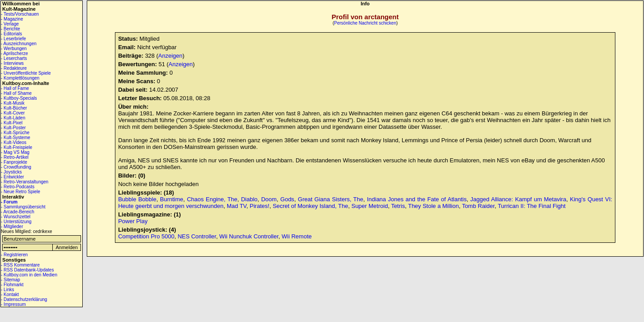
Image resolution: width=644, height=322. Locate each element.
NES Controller (197, 236)
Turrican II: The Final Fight (532, 206)
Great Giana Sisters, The (330, 199)
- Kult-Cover (13, 113)
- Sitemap (11, 280)
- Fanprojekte (14, 162)
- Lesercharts (14, 58)
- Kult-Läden (13, 118)
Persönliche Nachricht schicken (365, 23)
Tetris (398, 206)
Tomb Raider (478, 206)
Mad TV (237, 206)
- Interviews (12, 63)
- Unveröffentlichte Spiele (26, 73)
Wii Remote (297, 236)
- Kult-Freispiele (17, 147)
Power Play (133, 221)
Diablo (249, 199)
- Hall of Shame (16, 93)
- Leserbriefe (13, 39)
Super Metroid (370, 206)
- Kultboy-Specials (19, 98)
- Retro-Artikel (15, 157)
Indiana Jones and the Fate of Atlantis (417, 199)
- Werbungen (14, 49)
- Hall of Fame (15, 88)
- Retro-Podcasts (18, 187)
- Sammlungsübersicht (23, 207)
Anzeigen (170, 56)
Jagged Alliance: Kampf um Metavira (519, 199)
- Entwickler (13, 177)
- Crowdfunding (16, 167)
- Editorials (11, 34)
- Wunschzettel (16, 217)
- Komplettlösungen (20, 78)
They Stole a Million (433, 206)
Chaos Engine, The (212, 199)
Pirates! (259, 206)
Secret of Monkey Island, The (311, 206)
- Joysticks (11, 172)
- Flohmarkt (12, 285)
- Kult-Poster (13, 128)
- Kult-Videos (14, 142)
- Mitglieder (12, 227)
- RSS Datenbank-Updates (27, 270)
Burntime (172, 199)
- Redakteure (14, 68)
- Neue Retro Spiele (21, 192)
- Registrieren (14, 255)
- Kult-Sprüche (15, 133)
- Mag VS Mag (15, 152)
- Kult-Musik (13, 103)
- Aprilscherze (15, 53)
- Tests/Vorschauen (20, 14)
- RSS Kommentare (20, 265)
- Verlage (10, 24)
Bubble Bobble (137, 199)
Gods (287, 199)
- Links (7, 290)
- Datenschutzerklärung (24, 299)
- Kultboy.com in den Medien (29, 275)
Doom (269, 199)
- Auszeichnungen (19, 44)
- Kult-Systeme (16, 138)
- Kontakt (10, 294)
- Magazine (12, 19)
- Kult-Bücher (14, 108)
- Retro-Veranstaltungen (25, 182)
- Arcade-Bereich (17, 212)
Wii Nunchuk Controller (249, 236)
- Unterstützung (16, 222)
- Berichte (11, 29)
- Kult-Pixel (12, 123)
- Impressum (13, 304)
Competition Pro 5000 (146, 236)
